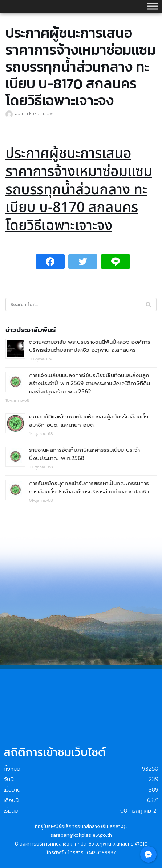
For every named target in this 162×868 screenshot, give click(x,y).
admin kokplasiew (34, 113)
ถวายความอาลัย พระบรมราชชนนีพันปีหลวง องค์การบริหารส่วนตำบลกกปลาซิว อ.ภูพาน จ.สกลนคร (90, 346)
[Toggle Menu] (153, 6)
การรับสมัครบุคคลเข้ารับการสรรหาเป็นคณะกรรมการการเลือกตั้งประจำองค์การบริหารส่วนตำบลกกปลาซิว (89, 487)
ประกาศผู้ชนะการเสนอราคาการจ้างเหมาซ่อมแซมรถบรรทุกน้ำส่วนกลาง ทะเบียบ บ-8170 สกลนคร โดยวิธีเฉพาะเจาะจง (79, 190)
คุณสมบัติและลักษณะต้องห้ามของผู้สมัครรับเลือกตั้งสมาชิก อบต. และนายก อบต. (89, 421)
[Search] (148, 304)
